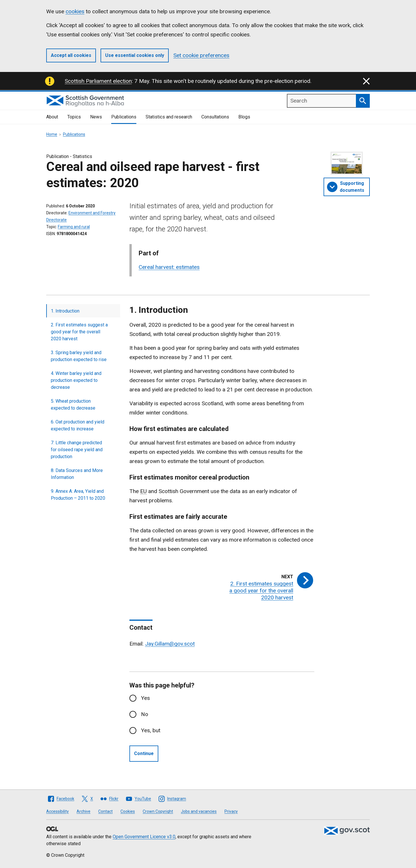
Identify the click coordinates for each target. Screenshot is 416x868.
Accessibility (57, 811)
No (145, 714)
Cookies (128, 811)
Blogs (244, 117)
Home (52, 134)
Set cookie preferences (201, 55)
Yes (145, 698)
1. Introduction (65, 311)
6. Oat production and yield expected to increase (78, 425)
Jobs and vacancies (199, 811)
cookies (75, 11)
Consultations (215, 117)
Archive (83, 811)
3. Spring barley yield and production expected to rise (79, 356)
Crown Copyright (158, 811)
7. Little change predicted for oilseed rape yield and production (77, 450)
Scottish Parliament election (98, 81)
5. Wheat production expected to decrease (73, 405)
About (52, 117)
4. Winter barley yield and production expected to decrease (76, 380)
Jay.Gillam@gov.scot (170, 644)
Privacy (231, 811)
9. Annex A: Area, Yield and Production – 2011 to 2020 (78, 495)
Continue (144, 753)
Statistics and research (169, 117)
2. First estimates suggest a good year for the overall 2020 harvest (79, 332)
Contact (105, 811)
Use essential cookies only (135, 55)
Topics (74, 117)
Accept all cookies (71, 55)
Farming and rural (74, 227)
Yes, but (151, 730)
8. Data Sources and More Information (77, 474)
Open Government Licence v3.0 (144, 837)
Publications (124, 117)
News (96, 117)
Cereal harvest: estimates (169, 267)
